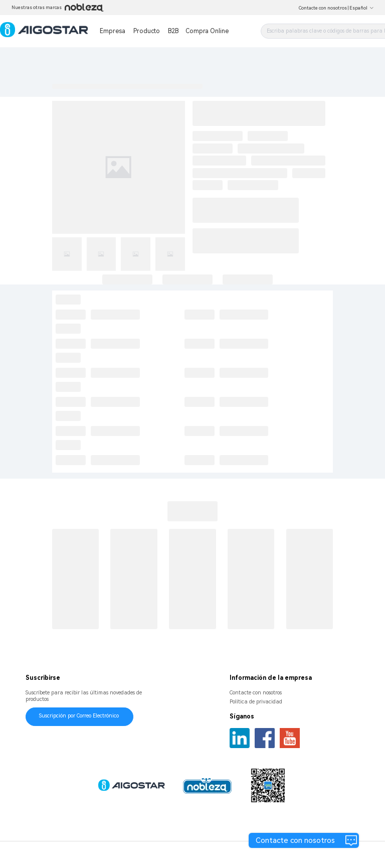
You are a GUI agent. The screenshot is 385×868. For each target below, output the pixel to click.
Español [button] (362, 8)
